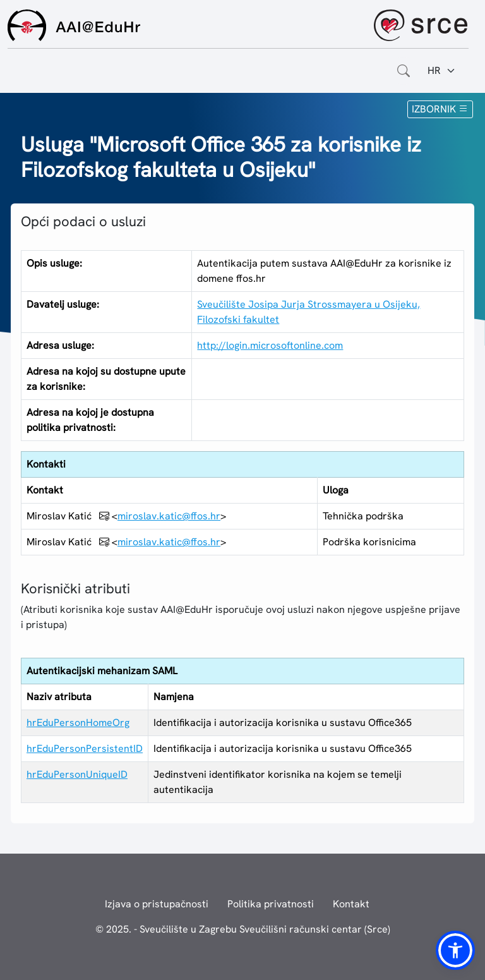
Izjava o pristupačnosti (157, 904)
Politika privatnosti (271, 904)
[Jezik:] (442, 71)
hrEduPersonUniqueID (77, 774)
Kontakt (351, 904)
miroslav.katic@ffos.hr (169, 516)
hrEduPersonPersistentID (85, 748)
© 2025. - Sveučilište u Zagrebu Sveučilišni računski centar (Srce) (243, 929)
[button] (455, 950)
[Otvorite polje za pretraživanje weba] (404, 71)
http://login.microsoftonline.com (270, 345)
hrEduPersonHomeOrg (78, 723)
